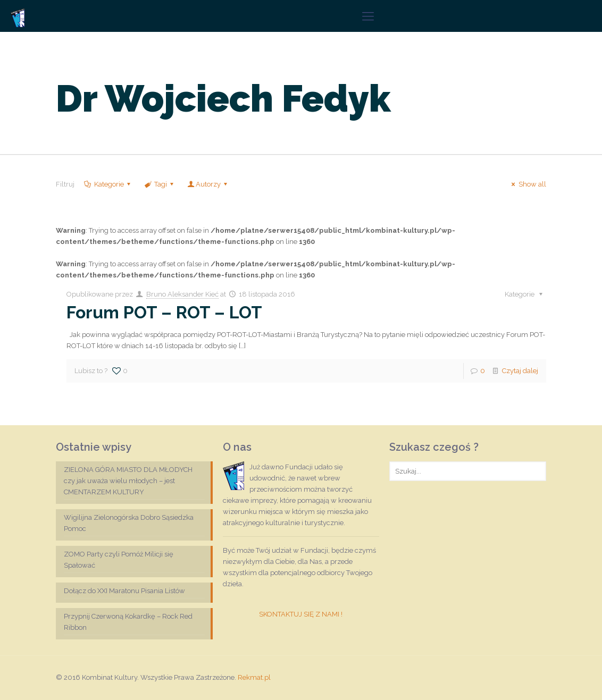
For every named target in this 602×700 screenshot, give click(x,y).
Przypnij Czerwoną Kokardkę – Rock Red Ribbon (128, 622)
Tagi (160, 184)
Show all (527, 184)
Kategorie (108, 184)
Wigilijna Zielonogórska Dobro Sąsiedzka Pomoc (129, 523)
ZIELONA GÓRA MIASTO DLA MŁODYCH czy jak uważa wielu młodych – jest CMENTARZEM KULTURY (128, 481)
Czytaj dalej (520, 371)
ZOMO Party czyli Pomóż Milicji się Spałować (119, 560)
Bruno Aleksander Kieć (182, 294)
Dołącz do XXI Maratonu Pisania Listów (124, 591)
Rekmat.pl (254, 677)
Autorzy (208, 184)
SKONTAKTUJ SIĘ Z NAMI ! (301, 614)
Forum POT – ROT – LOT (164, 312)
